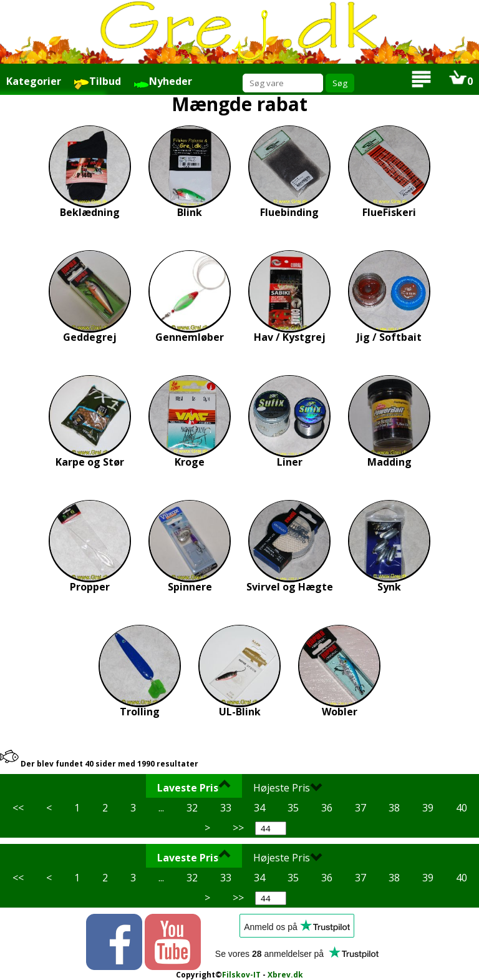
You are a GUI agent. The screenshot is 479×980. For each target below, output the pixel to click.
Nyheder (163, 82)
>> (238, 828)
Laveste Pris (194, 787)
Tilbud (97, 82)
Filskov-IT (241, 975)
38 (394, 808)
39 (428, 808)
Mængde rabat (239, 104)
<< (18, 808)
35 (293, 808)
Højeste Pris (288, 787)
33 (226, 808)
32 (192, 808)
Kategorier (34, 81)
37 (360, 808)
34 (259, 808)
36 (327, 808)
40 (462, 808)
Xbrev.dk (285, 975)
